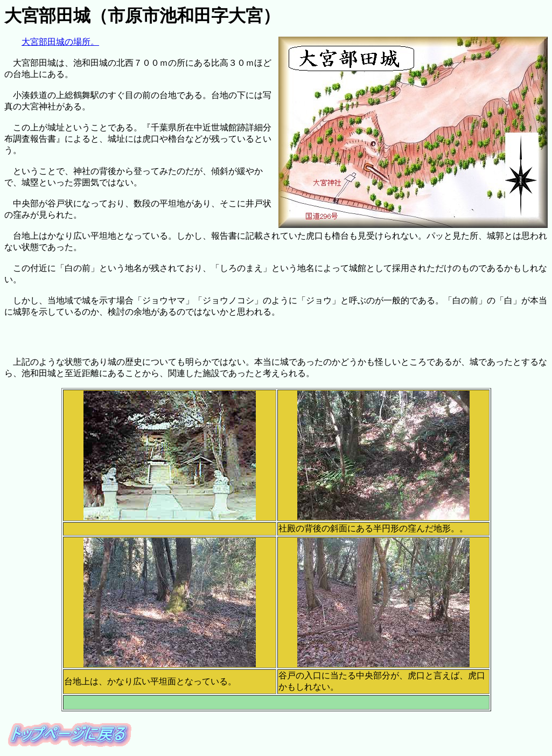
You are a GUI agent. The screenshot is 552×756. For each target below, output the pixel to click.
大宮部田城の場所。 (60, 42)
